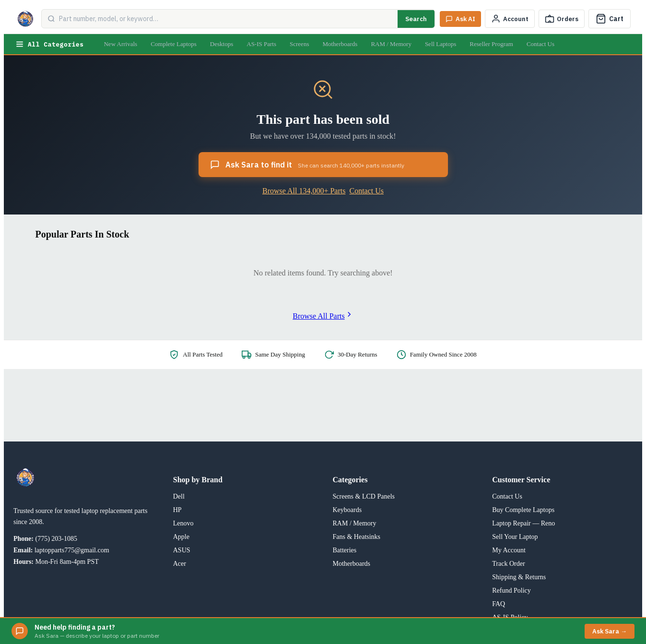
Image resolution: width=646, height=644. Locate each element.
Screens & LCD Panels (364, 496)
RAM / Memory (391, 44)
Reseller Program (491, 44)
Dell (179, 496)
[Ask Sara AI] (460, 19)
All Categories (49, 44)
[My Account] (510, 19)
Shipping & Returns (519, 577)
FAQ (499, 604)
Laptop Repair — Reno (523, 523)
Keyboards (347, 510)
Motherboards (340, 44)
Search (416, 19)
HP (177, 510)
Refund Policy (511, 590)
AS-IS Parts (261, 44)
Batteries (345, 550)
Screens (299, 44)
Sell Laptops (440, 44)
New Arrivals (120, 44)
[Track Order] (562, 19)
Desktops (222, 44)
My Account (509, 550)
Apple (181, 537)
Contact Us (540, 44)
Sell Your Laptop (515, 537)
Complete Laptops (174, 44)
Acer (180, 564)
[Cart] (610, 19)
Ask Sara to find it (307, 165)
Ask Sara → (610, 631)
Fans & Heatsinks (357, 537)
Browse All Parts (323, 316)
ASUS (182, 550)
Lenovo (183, 523)
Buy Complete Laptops (523, 510)
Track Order (508, 564)
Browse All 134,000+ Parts (304, 191)
